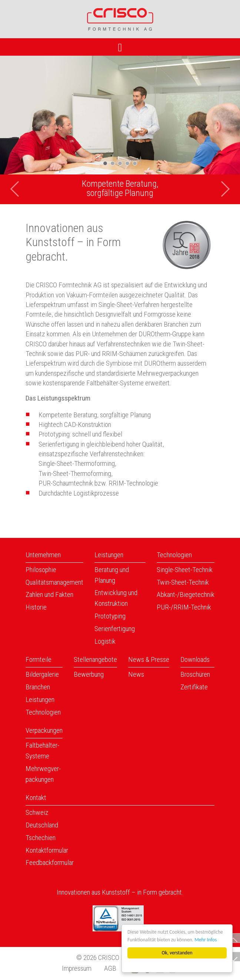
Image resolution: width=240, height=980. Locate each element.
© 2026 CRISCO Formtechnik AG (120, 958)
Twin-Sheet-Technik (183, 582)
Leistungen (109, 555)
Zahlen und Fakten (49, 594)
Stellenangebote (95, 659)
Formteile (39, 659)
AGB (110, 968)
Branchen (38, 687)
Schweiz (37, 812)
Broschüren (195, 674)
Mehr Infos (206, 940)
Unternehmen (43, 555)
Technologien (174, 555)
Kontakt (36, 798)
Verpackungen (44, 730)
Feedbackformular (50, 863)
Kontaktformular (47, 850)
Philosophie (41, 570)
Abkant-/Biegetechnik (186, 594)
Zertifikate (194, 687)
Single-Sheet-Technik (185, 570)
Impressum (77, 968)
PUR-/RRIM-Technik (184, 607)
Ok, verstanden (177, 953)
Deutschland (42, 825)
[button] (18, 130)
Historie (36, 607)
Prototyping (110, 616)
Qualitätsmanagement (54, 582)
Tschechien (41, 838)
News (136, 674)
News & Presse (149, 659)
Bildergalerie (42, 674)
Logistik (105, 641)
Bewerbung (89, 674)
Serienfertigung (115, 629)
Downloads (195, 659)
